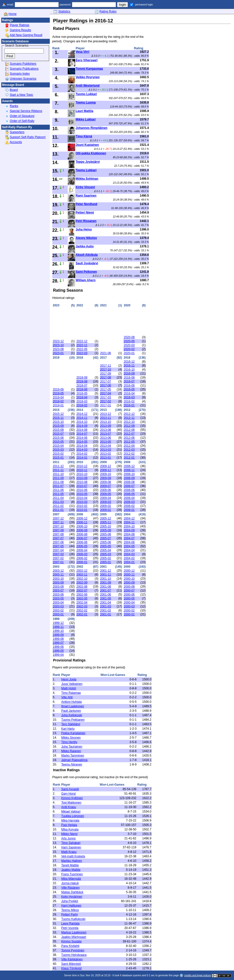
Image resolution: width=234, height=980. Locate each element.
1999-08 (58, 639)
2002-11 (82, 575)
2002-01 (82, 614)
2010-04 (82, 498)
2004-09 (129, 530)
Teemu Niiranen (72, 764)
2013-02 (106, 454)
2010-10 (82, 474)
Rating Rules (108, 11)
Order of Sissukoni (22, 116)
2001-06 (106, 595)
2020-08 (129, 337)
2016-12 (129, 362)
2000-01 (129, 614)
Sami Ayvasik (70, 789)
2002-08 (82, 587)
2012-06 (129, 438)
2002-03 (82, 606)
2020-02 (129, 349)
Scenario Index (20, 74)
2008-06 (129, 490)
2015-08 (58, 430)
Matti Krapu (69, 852)
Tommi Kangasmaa (89, 69)
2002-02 (82, 610)
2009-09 (106, 478)
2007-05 (58, 546)
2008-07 (129, 486)
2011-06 (58, 490)
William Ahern (86, 280)
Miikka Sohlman (87, 179)
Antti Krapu (69, 807)
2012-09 (129, 426)
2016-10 (129, 370)
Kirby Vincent (85, 187)
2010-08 (82, 482)
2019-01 (58, 405)
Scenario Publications (24, 69)
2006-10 (82, 526)
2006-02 (82, 558)
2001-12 (106, 571)
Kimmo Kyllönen (72, 798)
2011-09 (58, 478)
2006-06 (82, 542)
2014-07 (82, 434)
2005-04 (106, 550)
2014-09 (82, 426)
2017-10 (106, 370)
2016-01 (129, 405)
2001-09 (106, 583)
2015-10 (58, 422)
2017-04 (106, 393)
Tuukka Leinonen (73, 816)
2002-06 (82, 595)
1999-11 (58, 627)
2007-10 (58, 526)
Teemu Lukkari (86, 170)
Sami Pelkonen (86, 272)
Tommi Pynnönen (73, 950)
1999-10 (58, 631)
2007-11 (58, 522)
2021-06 (106, 353)
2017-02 (106, 401)
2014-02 (82, 454)
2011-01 (58, 510)
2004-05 (129, 546)
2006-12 (82, 518)
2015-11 (58, 418)
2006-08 (82, 534)
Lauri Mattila (85, 111)
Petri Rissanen (86, 221)
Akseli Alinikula (87, 255)
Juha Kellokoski (72, 715)
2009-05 (106, 494)
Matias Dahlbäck (72, 892)
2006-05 (82, 546)
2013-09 (106, 426)
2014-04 (82, 446)
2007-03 (58, 554)
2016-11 (129, 366)
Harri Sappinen (71, 847)
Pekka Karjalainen (73, 733)
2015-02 (58, 454)
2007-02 (58, 558)
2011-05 (58, 494)
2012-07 (129, 434)
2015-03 (58, 450)
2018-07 (82, 385)
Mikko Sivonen (71, 738)
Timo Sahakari (71, 843)
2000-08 (129, 587)
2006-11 (82, 522)
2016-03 (129, 397)
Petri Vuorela (70, 928)
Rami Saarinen (86, 196)
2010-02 (82, 506)
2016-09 (129, 374)
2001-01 (106, 614)
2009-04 (106, 498)
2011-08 (58, 482)
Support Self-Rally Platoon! (28, 137)
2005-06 (106, 542)
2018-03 (82, 401)
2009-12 (106, 466)
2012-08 (129, 430)
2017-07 (106, 381)
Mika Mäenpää (71, 879)
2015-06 (58, 438)
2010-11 (82, 470)
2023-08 (58, 349)
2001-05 (106, 599)
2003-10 (58, 579)
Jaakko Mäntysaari (74, 937)
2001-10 (106, 579)
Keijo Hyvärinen (72, 897)
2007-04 (58, 550)
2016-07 (129, 381)
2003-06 (58, 595)
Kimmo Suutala (71, 941)
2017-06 (106, 385)
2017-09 (106, 374)
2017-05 (106, 389)
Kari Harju (68, 729)
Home (12, 14)
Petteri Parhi (69, 915)
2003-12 (58, 571)
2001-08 (106, 587)
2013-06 (106, 438)
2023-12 (58, 341)
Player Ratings (19, 25)
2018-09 (82, 378)
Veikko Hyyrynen (88, 77)
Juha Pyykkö (70, 901)
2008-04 (129, 498)
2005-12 (106, 518)
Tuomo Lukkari (86, 94)
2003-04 (58, 602)
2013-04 (106, 446)
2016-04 (129, 393)
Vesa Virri (83, 52)
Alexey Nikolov (86, 238)
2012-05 (129, 442)
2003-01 (58, 614)
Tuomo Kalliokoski (73, 919)
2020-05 (129, 341)
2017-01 (106, 405)
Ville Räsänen (70, 888)
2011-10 (58, 474)
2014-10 (82, 422)
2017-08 (106, 378)
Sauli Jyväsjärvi (87, 263)
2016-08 (129, 378)
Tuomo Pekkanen (73, 720)
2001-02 (106, 610)
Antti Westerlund (88, 86)
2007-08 (58, 534)
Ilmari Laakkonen (73, 706)
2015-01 (58, 458)
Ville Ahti (67, 697)
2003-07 (58, 591)
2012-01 (129, 458)
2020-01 (129, 353)
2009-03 (106, 502)
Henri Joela (69, 679)
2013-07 (106, 434)
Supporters (17, 132)
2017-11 (106, 366)
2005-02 (106, 558)
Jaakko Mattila (71, 870)
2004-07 (129, 538)
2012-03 (129, 450)
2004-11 (129, 522)
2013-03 (106, 450)
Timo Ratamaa (71, 693)
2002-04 (82, 602)
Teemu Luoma (86, 103)
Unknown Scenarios (23, 79)
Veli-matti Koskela (73, 856)
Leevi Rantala (70, 924)
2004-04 (129, 550)
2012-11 (129, 418)
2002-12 (82, 571)
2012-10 (129, 422)
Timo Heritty (69, 742)
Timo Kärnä (84, 136)
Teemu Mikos (70, 910)
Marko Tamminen (73, 756)
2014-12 (82, 414)
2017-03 (106, 397)
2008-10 (129, 474)
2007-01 (58, 562)
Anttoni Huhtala (71, 702)
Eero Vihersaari (87, 60)
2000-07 (129, 591)
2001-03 (106, 606)
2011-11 (58, 470)
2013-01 (106, 458)
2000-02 (129, 610)
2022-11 (82, 345)
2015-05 (58, 442)
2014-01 (82, 458)
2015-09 (58, 426)
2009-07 (106, 486)
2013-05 (106, 442)
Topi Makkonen (71, 803)
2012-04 (129, 446)
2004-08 (129, 534)
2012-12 (129, 414)
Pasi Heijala (69, 825)
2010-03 (82, 502)
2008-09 (129, 478)
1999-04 (58, 655)
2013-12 (106, 414)
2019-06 (58, 389)
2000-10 (129, 579)
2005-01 (106, 562)
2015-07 (58, 434)
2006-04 (82, 550)
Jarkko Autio (85, 246)
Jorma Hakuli (70, 883)
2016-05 (129, 389)
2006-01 (82, 562)
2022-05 (82, 349)
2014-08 (82, 430)
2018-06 (82, 389)
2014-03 (82, 450)
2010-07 (82, 486)
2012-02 (129, 454)
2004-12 (129, 518)
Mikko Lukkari (86, 119)
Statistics (64, 11)
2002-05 (82, 599)
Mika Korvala (70, 829)
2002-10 (82, 579)
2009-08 (106, 482)
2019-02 (58, 401)
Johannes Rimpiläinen (91, 128)
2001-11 (106, 575)
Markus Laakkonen (74, 932)
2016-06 (129, 385)
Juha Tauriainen (72, 747)
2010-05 (82, 494)
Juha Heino (84, 229)
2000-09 (129, 583)
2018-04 (82, 397)
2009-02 (106, 506)
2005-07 (106, 538)
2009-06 (106, 490)
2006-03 (82, 554)
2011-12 (58, 466)
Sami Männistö (71, 964)
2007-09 (58, 530)
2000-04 (129, 602)
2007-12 (58, 518)
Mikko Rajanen (71, 751)
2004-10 (129, 526)
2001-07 (106, 591)
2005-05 (106, 546)
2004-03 (129, 554)
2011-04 (58, 498)
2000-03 (129, 606)
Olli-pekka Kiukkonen (91, 153)
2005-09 (106, 530)
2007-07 (58, 538)
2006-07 (82, 538)
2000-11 (129, 575)
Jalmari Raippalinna (74, 760)
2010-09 (82, 478)
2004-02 (129, 558)
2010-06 (82, 490)
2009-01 (106, 510)
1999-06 (58, 647)
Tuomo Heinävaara (74, 955)
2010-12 (82, 466)
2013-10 (106, 422)
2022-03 (82, 353)
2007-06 (58, 542)
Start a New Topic (21, 95)
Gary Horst (68, 794)
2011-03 (58, 502)
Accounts (16, 142)
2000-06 (129, 595)
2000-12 (129, 571)
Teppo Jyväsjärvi (88, 162)
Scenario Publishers (23, 64)
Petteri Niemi (85, 213)
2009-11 (106, 470)
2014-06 (82, 438)
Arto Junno (68, 838)
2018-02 (82, 405)
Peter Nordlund (87, 204)
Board (14, 90)
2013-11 (106, 418)
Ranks (14, 106)
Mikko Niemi (69, 834)
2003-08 (58, 587)
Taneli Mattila (70, 865)
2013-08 (106, 430)
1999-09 (58, 635)
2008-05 (129, 494)
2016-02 (129, 401)
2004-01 (129, 562)
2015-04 (58, 446)
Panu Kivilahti (70, 946)
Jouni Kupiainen (87, 145)
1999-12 (58, 623)
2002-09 (82, 583)
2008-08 (129, 482)
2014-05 (82, 442)
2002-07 (82, 591)
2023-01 (58, 353)
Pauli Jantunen (71, 711)
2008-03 (129, 502)
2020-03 (129, 345)
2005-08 (106, 534)
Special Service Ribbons (26, 111)
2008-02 (129, 506)
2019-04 (58, 397)
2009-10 (106, 474)
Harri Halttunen (71, 906)
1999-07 (58, 643)
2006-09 (82, 530)
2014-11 (82, 418)
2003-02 (58, 610)
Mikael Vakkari (71, 812)
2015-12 (58, 414)
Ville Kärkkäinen (72, 959)
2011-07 (58, 486)
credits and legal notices (198, 975)
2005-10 (106, 526)
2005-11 (106, 522)
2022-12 (82, 341)
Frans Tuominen (72, 874)
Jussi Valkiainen (72, 684)
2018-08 (82, 381)
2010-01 (82, 510)
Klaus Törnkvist (71, 968)
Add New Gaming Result (26, 35)
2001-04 (106, 602)
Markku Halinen (72, 861)
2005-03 (106, 554)
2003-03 (58, 606)
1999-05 (58, 651)
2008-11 (129, 470)
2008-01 (129, 510)
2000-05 (129, 599)
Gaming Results (20, 30)
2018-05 (82, 393)
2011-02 (58, 506)
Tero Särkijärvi (71, 724)
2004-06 (129, 542)
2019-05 (58, 393)
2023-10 (58, 345)
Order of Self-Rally (22, 121)
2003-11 (58, 575)
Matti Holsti (69, 688)
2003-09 (58, 583)
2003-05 (58, 599)
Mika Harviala (70, 820)
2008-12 (129, 466)
